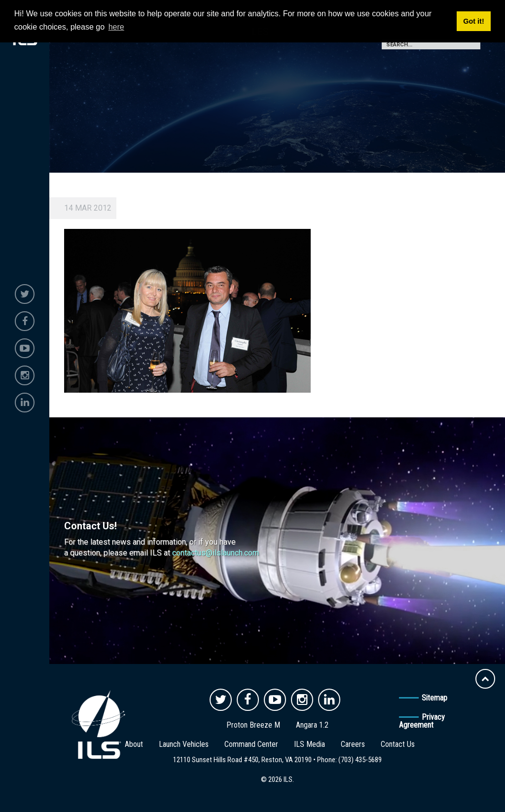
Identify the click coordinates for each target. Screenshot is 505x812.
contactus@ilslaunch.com (216, 553)
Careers (353, 744)
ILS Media (309, 744)
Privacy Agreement (422, 721)
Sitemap (434, 698)
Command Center (251, 744)
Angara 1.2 (312, 725)
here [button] (116, 27)
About (134, 744)
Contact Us (398, 744)
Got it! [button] (473, 21)
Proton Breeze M (253, 725)
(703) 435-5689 (360, 760)
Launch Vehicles (184, 744)
